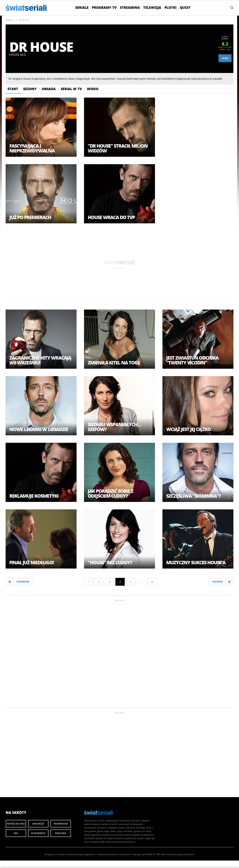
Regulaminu (90, 854)
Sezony (30, 89)
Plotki (170, 7)
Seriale (82, 7)
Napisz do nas (16, 824)
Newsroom (61, 824)
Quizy (185, 7)
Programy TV (104, 7)
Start (13, 89)
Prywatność (125, 854)
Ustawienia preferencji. (108, 854)
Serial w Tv (71, 89)
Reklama (61, 833)
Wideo (93, 89)
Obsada (49, 89)
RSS (16, 833)
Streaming (130, 7)
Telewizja (152, 7)
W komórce (38, 833)
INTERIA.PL (150, 854)
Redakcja (38, 824)
